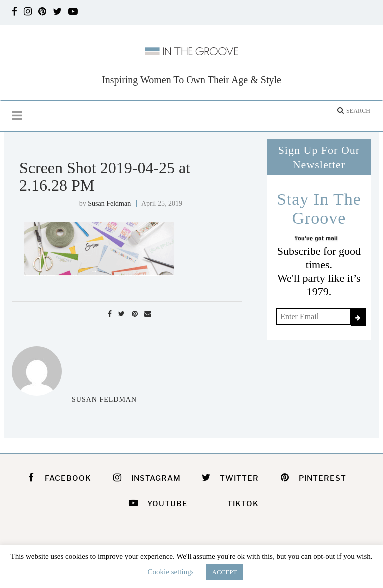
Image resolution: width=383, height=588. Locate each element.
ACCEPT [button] (225, 572)
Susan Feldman (109, 204)
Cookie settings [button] (171, 572)
